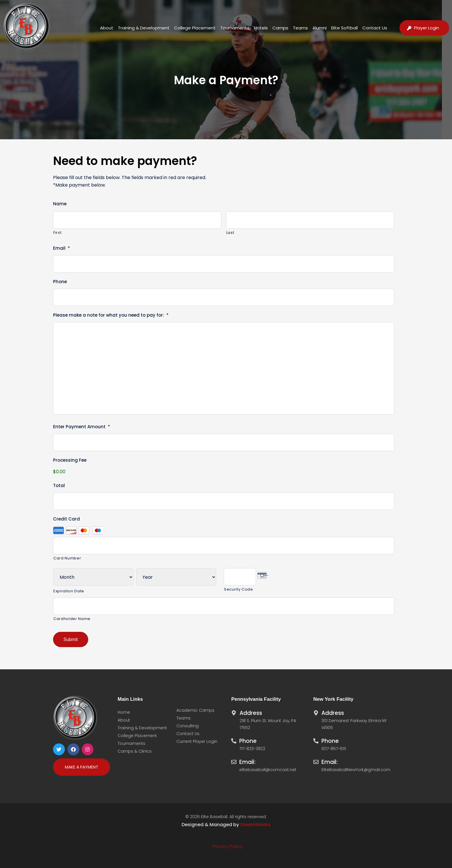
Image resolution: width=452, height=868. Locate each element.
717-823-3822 (252, 748)
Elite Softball (344, 28)
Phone (60, 282)
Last (230, 233)
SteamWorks (255, 824)
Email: (247, 762)
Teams (300, 28)
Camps (280, 28)
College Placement (195, 28)
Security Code (239, 589)
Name (60, 204)
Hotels (261, 28)
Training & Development (144, 28)
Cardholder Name (72, 619)
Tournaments (235, 28)
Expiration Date (69, 591)
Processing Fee (70, 460)
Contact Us (375, 28)
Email (62, 248)
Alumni (320, 28)
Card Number (67, 558)
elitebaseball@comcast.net (268, 769)
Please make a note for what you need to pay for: (111, 315)
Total (59, 486)
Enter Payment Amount (82, 427)
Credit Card (66, 519)
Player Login (426, 28)
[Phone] (234, 739)
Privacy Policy (228, 846)
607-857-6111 (334, 748)
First (57, 233)
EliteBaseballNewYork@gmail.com (356, 769)
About (107, 28)
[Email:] (234, 760)
